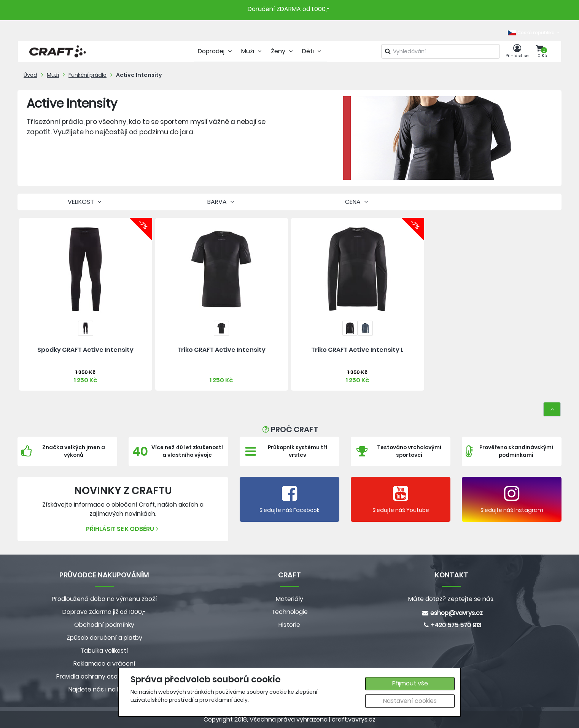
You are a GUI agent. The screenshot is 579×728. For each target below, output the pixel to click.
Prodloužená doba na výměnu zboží (104, 599)
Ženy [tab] (283, 51)
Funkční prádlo (87, 75)
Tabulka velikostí (104, 651)
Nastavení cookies (410, 701)
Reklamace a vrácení (104, 664)
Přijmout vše (410, 683)
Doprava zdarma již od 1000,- (104, 612)
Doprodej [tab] (216, 51)
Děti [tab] (313, 51)
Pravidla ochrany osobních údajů (104, 676)
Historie (289, 625)
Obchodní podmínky (104, 625)
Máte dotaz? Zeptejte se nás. (451, 599)
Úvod (30, 75)
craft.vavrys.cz (354, 719)
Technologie (289, 612)
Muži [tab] (252, 51)
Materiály (289, 599)
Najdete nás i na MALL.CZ (104, 689)
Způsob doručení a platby (104, 638)
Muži (53, 75)
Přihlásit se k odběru (123, 529)
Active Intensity (139, 75)
